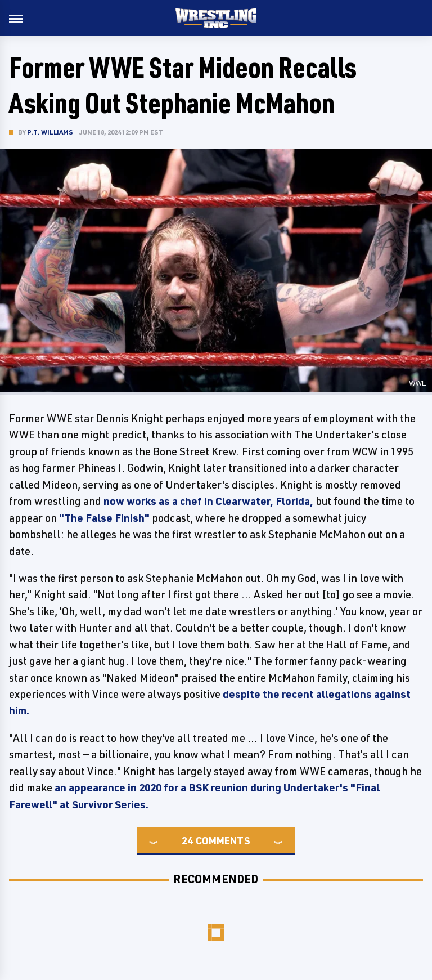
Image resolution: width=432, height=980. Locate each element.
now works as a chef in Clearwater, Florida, (208, 501)
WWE (418, 383)
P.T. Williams (50, 132)
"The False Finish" (104, 518)
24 (187, 840)
